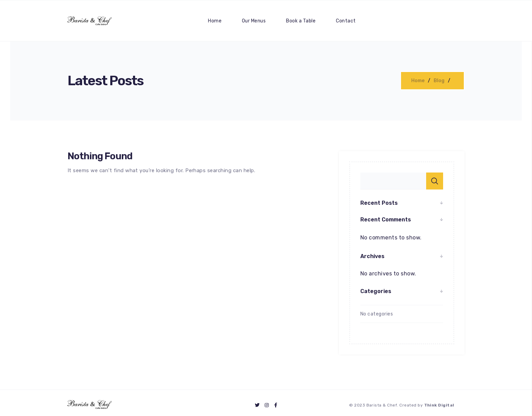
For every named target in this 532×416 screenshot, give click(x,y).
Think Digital (439, 405)
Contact (346, 21)
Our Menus (254, 21)
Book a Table (301, 21)
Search (435, 181)
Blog (439, 81)
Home (215, 21)
